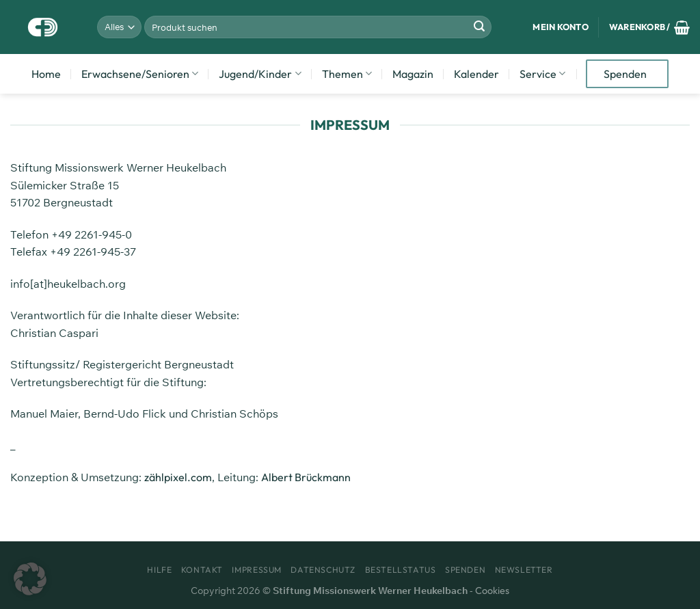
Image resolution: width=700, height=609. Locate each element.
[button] (30, 579)
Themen (347, 74)
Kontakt (202, 570)
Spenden (625, 74)
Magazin (413, 74)
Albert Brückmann (306, 477)
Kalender (476, 74)
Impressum (257, 570)
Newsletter (524, 570)
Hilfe (159, 570)
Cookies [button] (492, 591)
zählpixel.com (178, 477)
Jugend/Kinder (260, 74)
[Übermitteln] (479, 27)
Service (542, 74)
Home (46, 74)
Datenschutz (323, 570)
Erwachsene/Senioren (140, 74)
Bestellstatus (401, 570)
